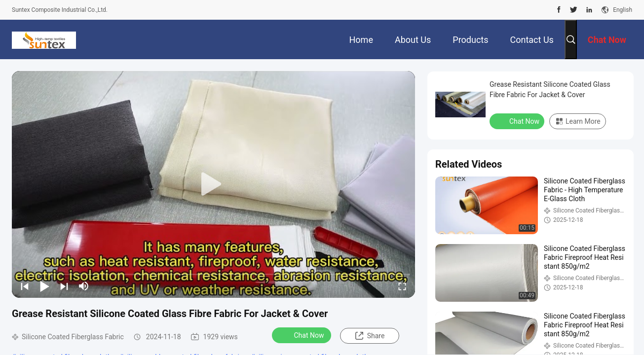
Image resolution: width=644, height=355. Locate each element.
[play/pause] (44, 286)
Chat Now (303, 335)
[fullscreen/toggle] (402, 286)
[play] (214, 184)
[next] (64, 286)
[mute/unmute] (84, 286)
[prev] (25, 286)
